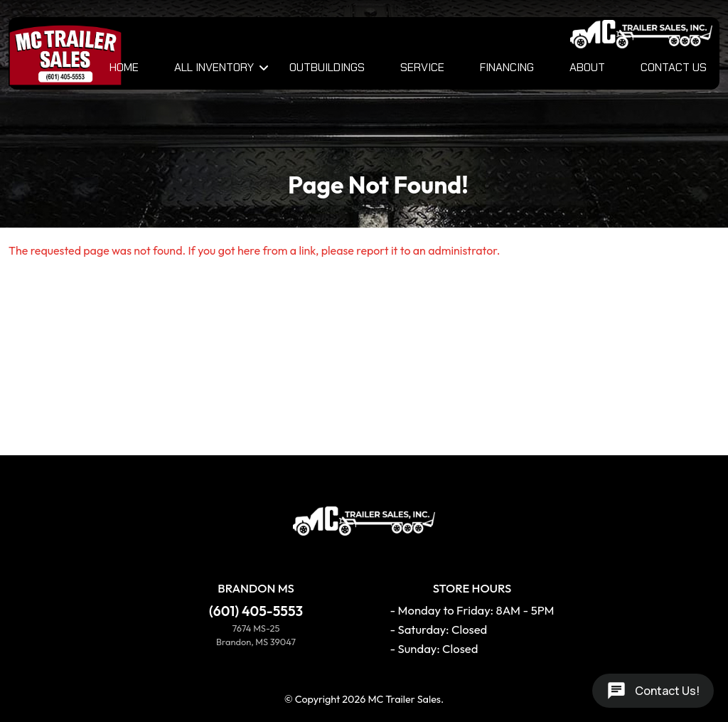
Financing (507, 67)
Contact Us (674, 67)
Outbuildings (327, 67)
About (587, 67)
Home (124, 67)
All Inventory (214, 67)
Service (422, 67)
